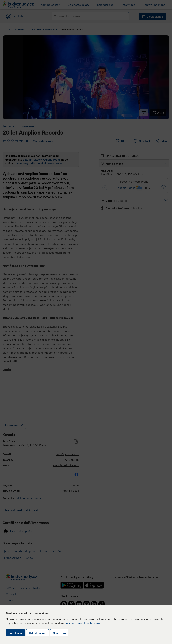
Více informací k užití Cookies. (84, 623)
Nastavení (59, 633)
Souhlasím (15, 633)
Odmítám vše (37, 633)
